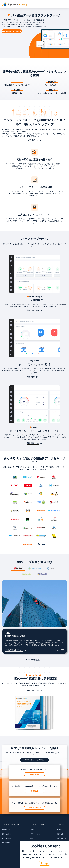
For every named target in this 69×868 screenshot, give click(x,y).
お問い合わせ (62, 838)
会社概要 (60, 830)
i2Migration (7, 838)
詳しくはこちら (33, 310)
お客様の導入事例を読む (14, 650)
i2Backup (6, 830)
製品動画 (33, 830)
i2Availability (7, 834)
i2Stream (6, 843)
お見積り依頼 (34, 774)
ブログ (32, 838)
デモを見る (34, 791)
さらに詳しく (33, 140)
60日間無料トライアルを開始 (12, 31)
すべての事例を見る (33, 660)
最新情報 (60, 834)
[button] (59, 4)
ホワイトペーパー (36, 834)
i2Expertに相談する (34, 808)
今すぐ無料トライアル (34, 760)
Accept (45, 863)
